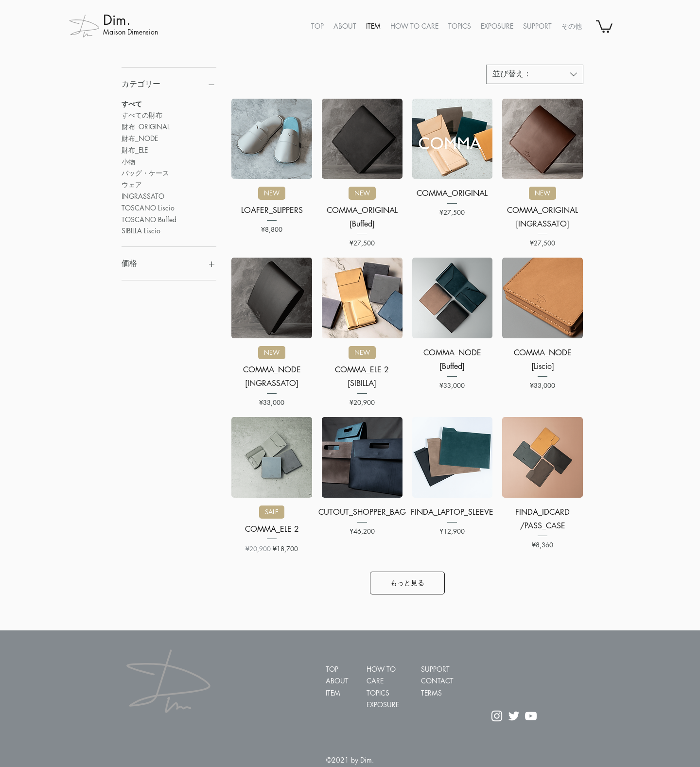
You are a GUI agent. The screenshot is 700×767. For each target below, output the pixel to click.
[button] (604, 26)
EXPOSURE (383, 705)
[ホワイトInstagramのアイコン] (497, 716)
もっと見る (407, 583)
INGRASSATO (143, 196)
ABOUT (337, 681)
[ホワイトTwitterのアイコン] (514, 716)
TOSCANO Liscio (148, 207)
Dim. (117, 20)
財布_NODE (140, 138)
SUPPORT (435, 669)
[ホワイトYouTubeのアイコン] (531, 716)
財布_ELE (135, 149)
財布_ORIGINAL (146, 126)
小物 (128, 161)
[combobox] (535, 74)
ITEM (333, 693)
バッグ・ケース (145, 172)
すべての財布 (142, 114)
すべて (132, 103)
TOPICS (378, 693)
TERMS (431, 693)
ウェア (132, 184)
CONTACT (437, 681)
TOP (332, 669)
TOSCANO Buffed (149, 219)
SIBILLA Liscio (141, 230)
